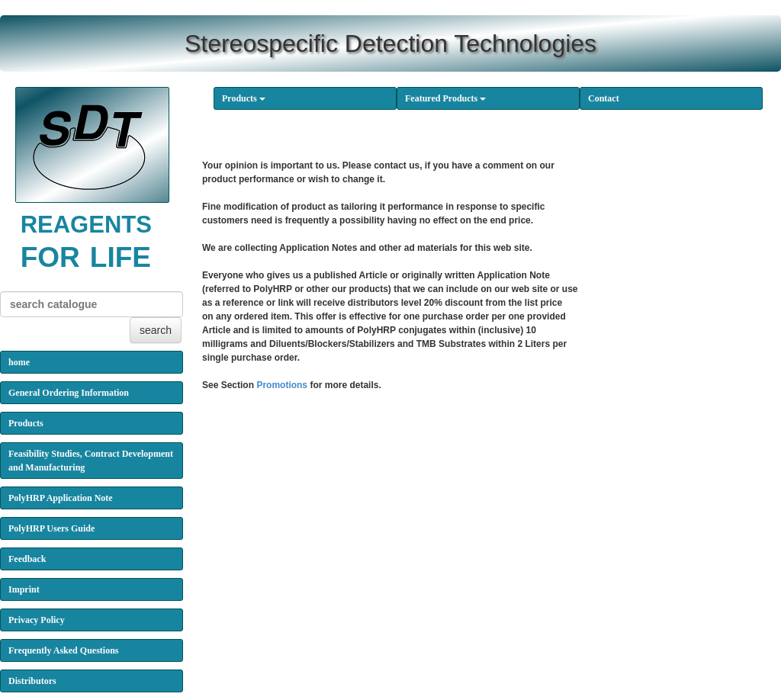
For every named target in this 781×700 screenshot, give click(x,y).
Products (244, 98)
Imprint (24, 589)
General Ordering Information (69, 393)
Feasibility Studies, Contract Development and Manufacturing (91, 461)
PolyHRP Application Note (61, 498)
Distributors (32, 681)
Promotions (282, 385)
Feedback (27, 559)
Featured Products (445, 98)
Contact (604, 98)
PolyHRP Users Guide (51, 528)
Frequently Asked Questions (63, 650)
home (19, 362)
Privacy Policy (37, 620)
